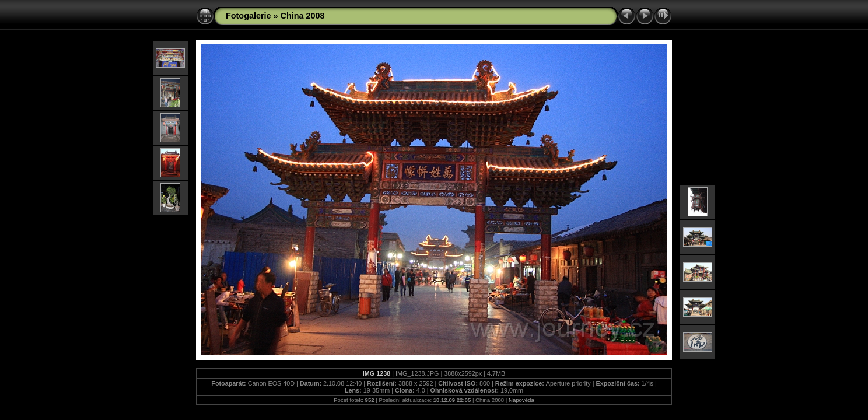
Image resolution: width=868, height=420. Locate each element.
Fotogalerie (249, 16)
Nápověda (521, 400)
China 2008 (303, 16)
